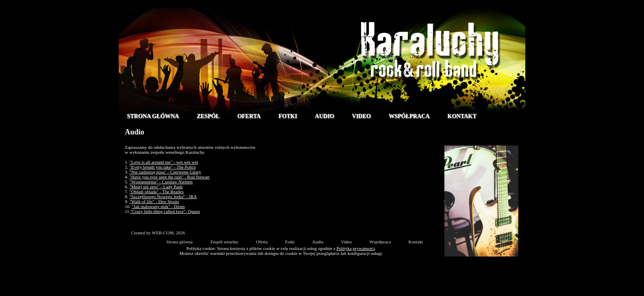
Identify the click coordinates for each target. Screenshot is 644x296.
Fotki (288, 116)
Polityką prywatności (355, 248)
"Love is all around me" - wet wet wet (164, 162)
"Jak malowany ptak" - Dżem (158, 206)
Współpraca (409, 116)
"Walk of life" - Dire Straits (154, 201)
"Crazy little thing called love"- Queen (165, 211)
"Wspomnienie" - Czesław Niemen (161, 182)
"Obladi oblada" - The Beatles (156, 192)
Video (361, 116)
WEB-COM (163, 233)
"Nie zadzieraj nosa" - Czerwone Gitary (165, 172)
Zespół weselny (224, 242)
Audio (325, 116)
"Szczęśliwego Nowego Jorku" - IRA (163, 197)
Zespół (208, 116)
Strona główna (153, 116)
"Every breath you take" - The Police (163, 167)
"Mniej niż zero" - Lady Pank (156, 187)
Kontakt (462, 116)
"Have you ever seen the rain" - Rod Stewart (169, 177)
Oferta (249, 116)
